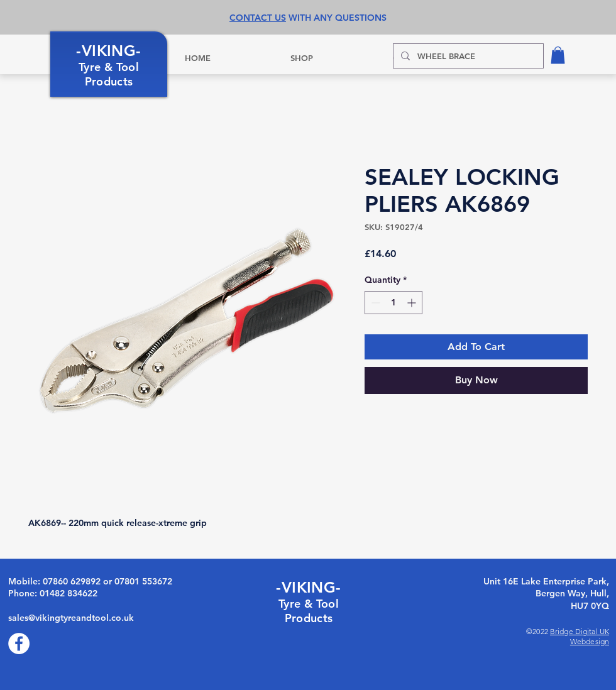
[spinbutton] (393, 303)
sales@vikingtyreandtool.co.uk (71, 618)
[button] (558, 55)
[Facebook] (19, 643)
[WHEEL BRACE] (467, 56)
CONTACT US (258, 18)
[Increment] (413, 303)
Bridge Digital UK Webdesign (580, 636)
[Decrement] (374, 303)
